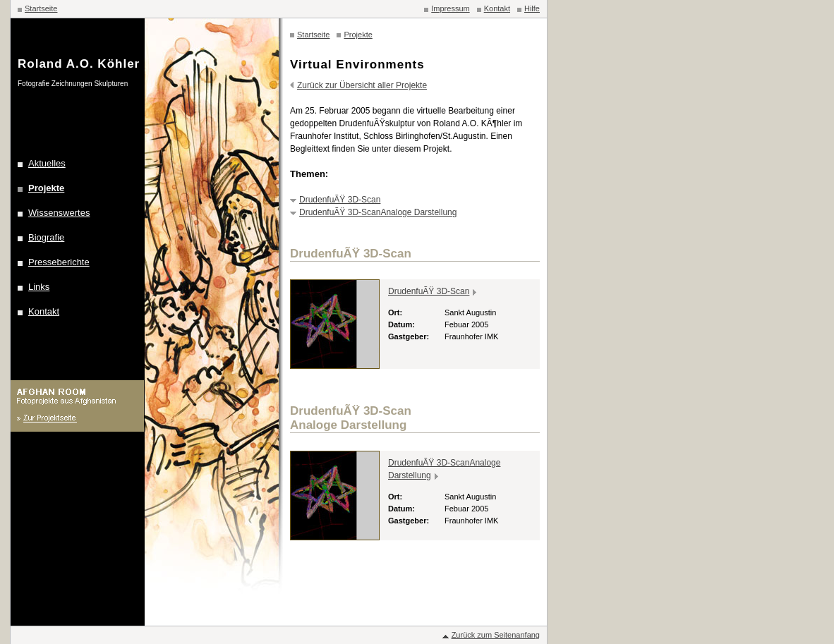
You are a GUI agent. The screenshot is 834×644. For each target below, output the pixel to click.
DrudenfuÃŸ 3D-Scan (340, 200)
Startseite (41, 8)
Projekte (46, 188)
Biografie (46, 237)
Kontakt (497, 8)
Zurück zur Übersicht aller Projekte (362, 85)
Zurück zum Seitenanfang (496, 635)
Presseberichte (59, 262)
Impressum (450, 8)
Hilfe (532, 8)
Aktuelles (47, 163)
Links (39, 287)
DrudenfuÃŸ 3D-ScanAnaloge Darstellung (378, 212)
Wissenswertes (59, 213)
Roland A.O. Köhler (79, 64)
